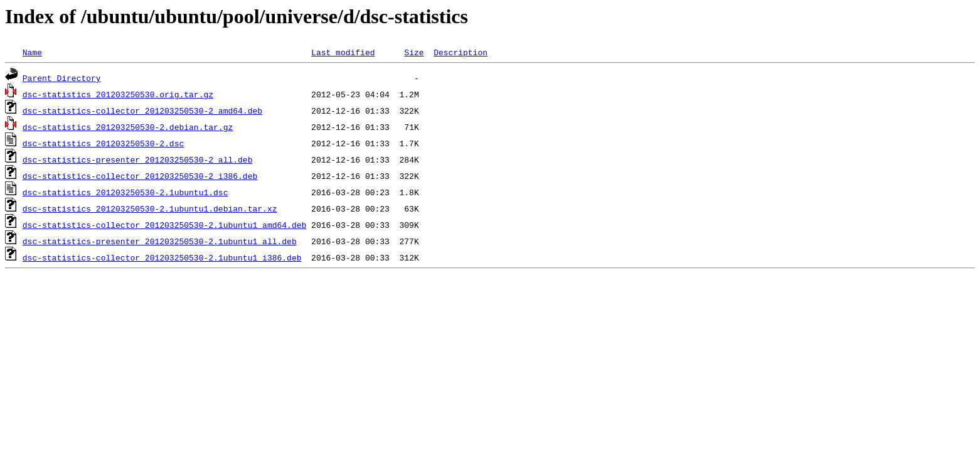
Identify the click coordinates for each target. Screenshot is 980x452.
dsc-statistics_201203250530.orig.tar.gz (118, 94)
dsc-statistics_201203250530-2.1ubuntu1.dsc (125, 192)
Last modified (343, 52)
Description (461, 52)
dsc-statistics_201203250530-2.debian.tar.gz (128, 127)
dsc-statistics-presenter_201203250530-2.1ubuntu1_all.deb (160, 241)
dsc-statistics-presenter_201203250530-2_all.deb (138, 159)
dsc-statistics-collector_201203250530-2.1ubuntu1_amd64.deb (164, 225)
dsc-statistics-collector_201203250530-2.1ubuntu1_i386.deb (162, 257)
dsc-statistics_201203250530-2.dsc (103, 143)
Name (32, 52)
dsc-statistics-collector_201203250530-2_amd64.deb (142, 110)
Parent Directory (62, 78)
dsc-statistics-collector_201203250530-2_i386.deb (140, 176)
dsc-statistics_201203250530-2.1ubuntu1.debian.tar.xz (150, 208)
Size (414, 52)
